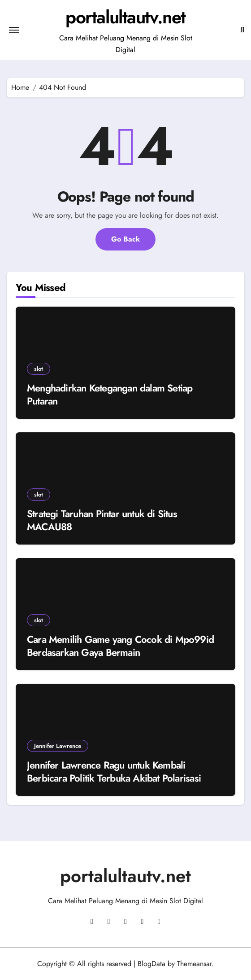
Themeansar (194, 964)
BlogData (151, 964)
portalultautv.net (125, 17)
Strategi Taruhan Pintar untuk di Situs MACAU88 (102, 520)
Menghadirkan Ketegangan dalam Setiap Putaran (110, 394)
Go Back (125, 239)
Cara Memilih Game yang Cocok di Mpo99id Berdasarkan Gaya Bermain (120, 646)
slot (39, 369)
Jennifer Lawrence (58, 746)
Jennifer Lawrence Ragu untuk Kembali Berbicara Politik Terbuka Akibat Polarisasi (114, 771)
